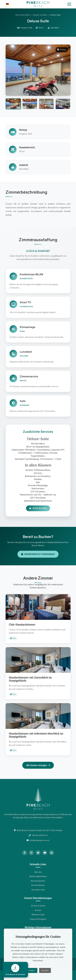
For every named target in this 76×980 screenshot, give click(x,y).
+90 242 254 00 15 (40, 835)
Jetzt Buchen (38, 508)
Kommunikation (38, 885)
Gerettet (45, 970)
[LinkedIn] (52, 853)
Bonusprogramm (38, 881)
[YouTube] (45, 853)
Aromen (38, 910)
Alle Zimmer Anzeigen (38, 765)
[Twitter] (38, 853)
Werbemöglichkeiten (38, 876)
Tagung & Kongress (38, 919)
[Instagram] (31, 853)
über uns (38, 872)
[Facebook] (25, 853)
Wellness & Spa (38, 915)
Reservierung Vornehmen (38, 554)
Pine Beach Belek (23, 15)
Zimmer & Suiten (40, 15)
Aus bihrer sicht (38, 890)
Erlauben (31, 970)
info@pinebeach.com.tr (40, 840)
